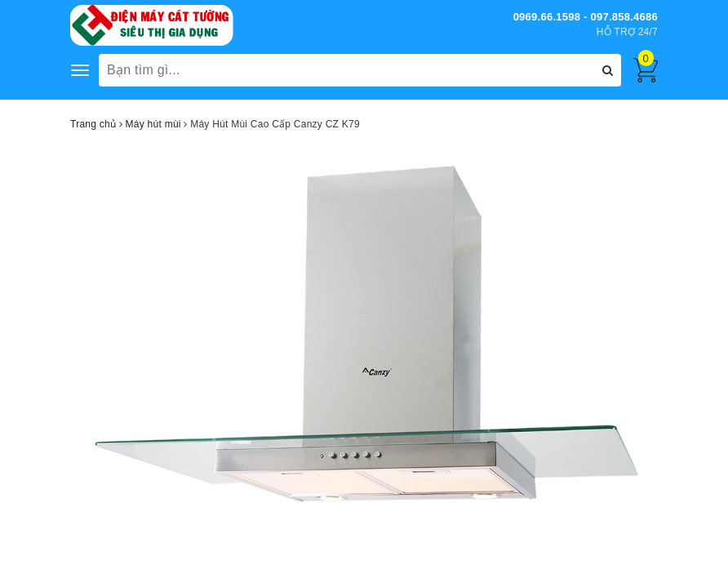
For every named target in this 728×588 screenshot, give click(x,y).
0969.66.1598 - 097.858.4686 (586, 17)
